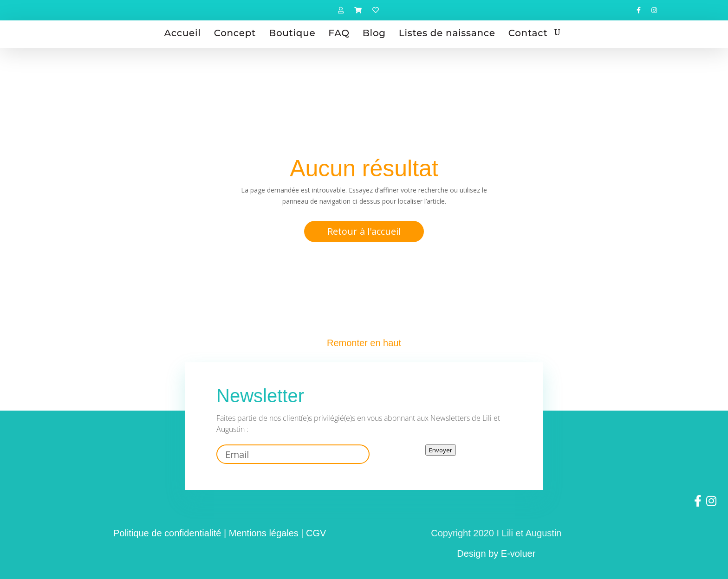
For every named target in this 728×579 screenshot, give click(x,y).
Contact (528, 33)
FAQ (339, 33)
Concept (235, 33)
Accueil (183, 33)
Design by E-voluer (496, 553)
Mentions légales (264, 533)
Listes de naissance (447, 33)
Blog (374, 33)
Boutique (292, 33)
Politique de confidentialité (167, 533)
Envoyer (441, 450)
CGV (316, 533)
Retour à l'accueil (364, 231)
